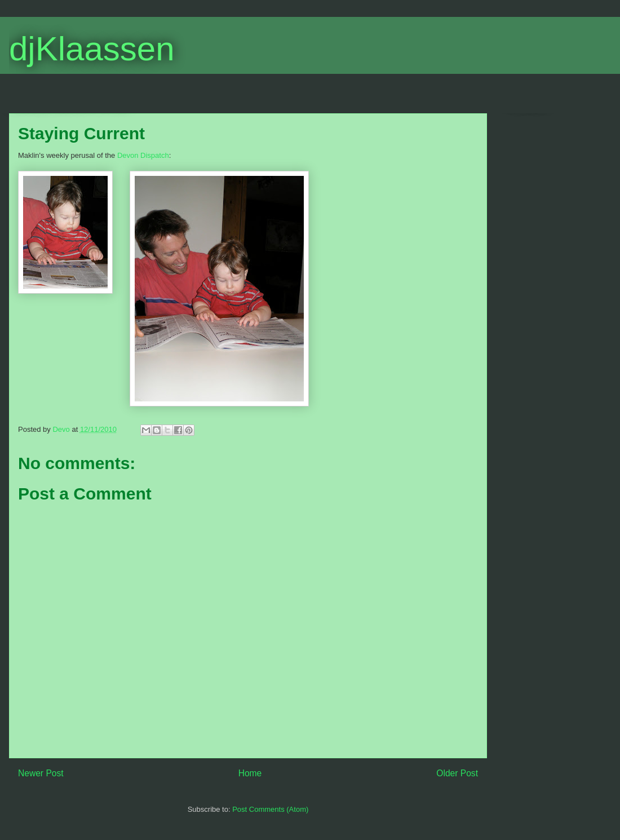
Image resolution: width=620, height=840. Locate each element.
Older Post (457, 773)
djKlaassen (92, 49)
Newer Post (41, 773)
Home (250, 773)
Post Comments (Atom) (270, 809)
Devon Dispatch (143, 155)
